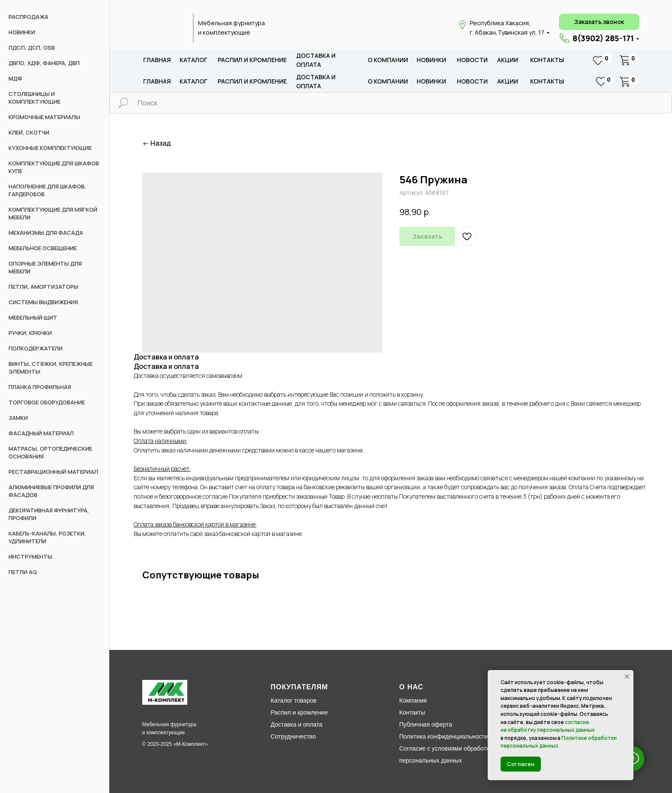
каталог (193, 60)
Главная (157, 60)
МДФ (15, 78)
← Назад (157, 143)
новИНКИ (431, 60)
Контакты (547, 60)
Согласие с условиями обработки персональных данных (446, 754)
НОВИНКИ (22, 32)
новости (472, 60)
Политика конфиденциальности (444, 736)
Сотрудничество (293, 736)
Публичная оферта (426, 724)
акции (508, 60)
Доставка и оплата (297, 724)
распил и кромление (252, 60)
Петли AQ (23, 572)
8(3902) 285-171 (603, 38)
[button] (599, 22)
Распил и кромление (299, 712)
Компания (413, 700)
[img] (163, 28)
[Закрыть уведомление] (627, 676)
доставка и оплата (316, 60)
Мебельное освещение (43, 248)
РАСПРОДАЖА (28, 17)
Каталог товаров (294, 700)
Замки (18, 418)
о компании (388, 60)
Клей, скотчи (29, 132)
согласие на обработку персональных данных (548, 726)
